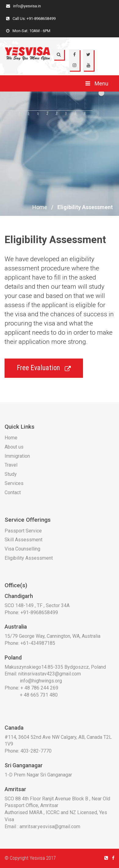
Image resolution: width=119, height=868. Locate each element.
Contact (13, 492)
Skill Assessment (23, 540)
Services (14, 483)
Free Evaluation (44, 368)
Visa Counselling (22, 549)
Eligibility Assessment (29, 558)
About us (14, 447)
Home (40, 207)
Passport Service (23, 531)
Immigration (17, 456)
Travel (11, 465)
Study (11, 474)
